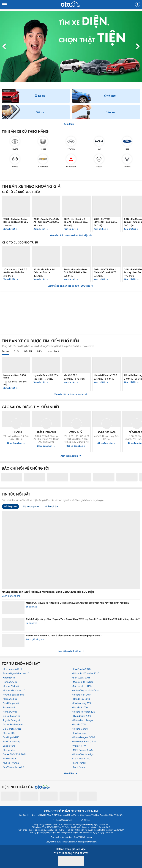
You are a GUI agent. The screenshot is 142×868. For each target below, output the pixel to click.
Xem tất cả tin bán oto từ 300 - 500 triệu (71, 286)
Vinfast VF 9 (79, 746)
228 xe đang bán (77, 446)
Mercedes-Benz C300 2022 (15, 377)
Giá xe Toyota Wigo (83, 754)
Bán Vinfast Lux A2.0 (13, 767)
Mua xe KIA (9, 733)
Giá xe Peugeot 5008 (84, 737)
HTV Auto (16, 432)
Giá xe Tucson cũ (11, 716)
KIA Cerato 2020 (82, 669)
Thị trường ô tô (31, 506)
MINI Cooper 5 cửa (83, 750)
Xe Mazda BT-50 (82, 759)
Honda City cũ (10, 712)
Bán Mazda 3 (9, 759)
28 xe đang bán (16, 443)
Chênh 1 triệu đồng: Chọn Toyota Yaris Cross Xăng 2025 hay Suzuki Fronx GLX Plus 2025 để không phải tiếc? (83, 619)
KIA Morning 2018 (82, 703)
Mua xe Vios (9, 750)
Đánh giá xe (10, 506)
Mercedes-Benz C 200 (84, 742)
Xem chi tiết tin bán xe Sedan (71, 395)
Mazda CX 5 (79, 725)
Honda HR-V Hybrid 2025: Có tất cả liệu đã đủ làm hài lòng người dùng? (64, 636)
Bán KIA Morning (12, 742)
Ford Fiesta (79, 767)
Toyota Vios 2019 (82, 695)
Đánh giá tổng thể (35, 640)
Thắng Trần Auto (46, 432)
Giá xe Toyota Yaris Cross (86, 691)
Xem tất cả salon (71, 456)
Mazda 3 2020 (80, 708)
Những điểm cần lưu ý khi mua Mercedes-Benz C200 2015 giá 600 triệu (48, 592)
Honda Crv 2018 (81, 699)
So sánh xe (31, 607)
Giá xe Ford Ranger (83, 720)
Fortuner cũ (9, 708)
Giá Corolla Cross (12, 729)
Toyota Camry (80, 729)
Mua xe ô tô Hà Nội (83, 682)
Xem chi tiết (11, 388)
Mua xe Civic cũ (11, 686)
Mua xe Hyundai (11, 763)
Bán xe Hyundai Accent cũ (16, 673)
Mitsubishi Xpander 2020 (86, 673)
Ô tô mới (110, 96)
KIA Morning (80, 733)
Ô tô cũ (40, 96)
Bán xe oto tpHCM (83, 686)
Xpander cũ (9, 678)
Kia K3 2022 (70, 375)
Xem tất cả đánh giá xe (71, 651)
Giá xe (40, 112)
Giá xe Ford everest (13, 725)
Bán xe (110, 112)
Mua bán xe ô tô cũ (13, 669)
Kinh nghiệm (52, 506)
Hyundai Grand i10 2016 (46, 375)
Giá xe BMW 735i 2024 (15, 754)
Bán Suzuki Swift (82, 678)
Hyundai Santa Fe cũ (13, 695)
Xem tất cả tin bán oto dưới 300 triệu (71, 236)
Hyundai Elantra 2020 (105, 375)
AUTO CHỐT (77, 432)
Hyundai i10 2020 (82, 716)
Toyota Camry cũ (12, 720)
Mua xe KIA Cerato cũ (14, 691)
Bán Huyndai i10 (11, 737)
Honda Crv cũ (10, 682)
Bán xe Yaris (9, 746)
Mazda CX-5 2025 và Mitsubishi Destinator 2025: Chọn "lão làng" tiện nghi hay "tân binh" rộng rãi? (77, 603)
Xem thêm (71, 124)
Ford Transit (79, 763)
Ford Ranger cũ (11, 703)
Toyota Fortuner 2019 (84, 712)
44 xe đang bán (107, 443)
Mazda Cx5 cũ (10, 699)
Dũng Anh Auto (107, 432)
